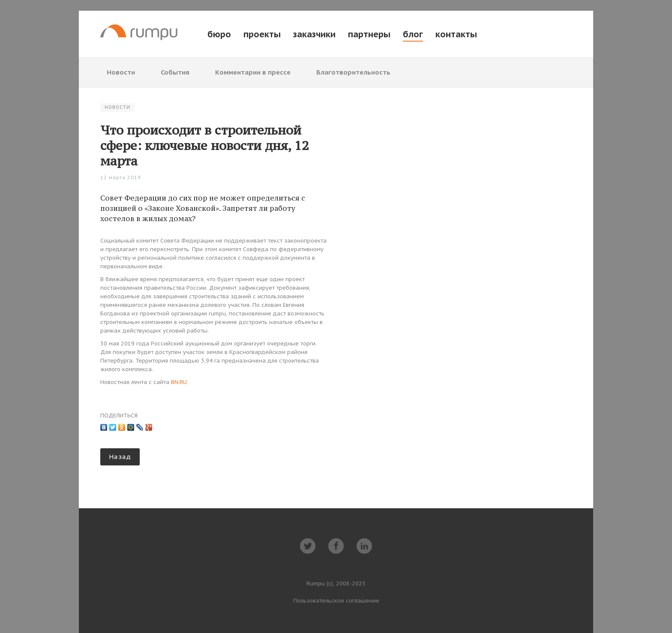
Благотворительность (353, 72)
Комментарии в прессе (253, 72)
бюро (219, 34)
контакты (456, 34)
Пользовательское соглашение (336, 601)
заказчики (314, 34)
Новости (121, 72)
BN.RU (179, 382)
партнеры (369, 34)
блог (413, 34)
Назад (120, 457)
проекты (262, 34)
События (175, 72)
